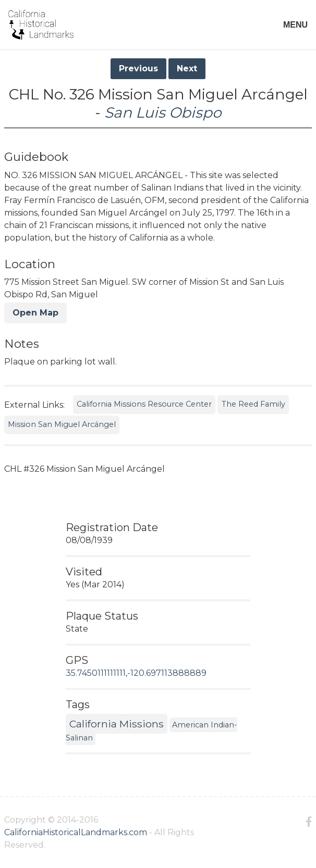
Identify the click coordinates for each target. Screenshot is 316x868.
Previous (138, 68)
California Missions (117, 724)
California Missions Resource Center (144, 404)
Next (187, 68)
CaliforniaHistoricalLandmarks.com (76, 832)
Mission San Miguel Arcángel (62, 424)
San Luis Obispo (163, 112)
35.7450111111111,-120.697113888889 (136, 673)
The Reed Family (253, 404)
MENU (295, 25)
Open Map (35, 313)
